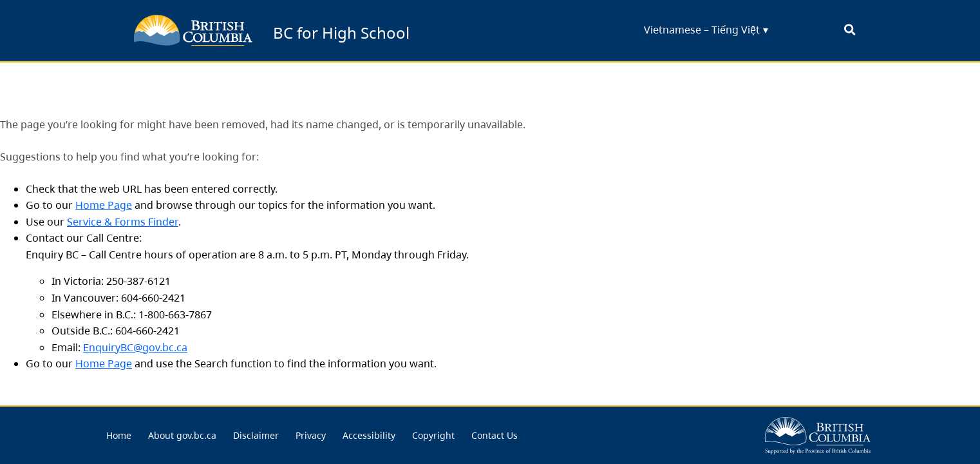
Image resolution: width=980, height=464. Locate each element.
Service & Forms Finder (123, 222)
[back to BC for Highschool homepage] (193, 30)
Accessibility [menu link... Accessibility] (369, 435)
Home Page (104, 205)
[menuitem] (119, 436)
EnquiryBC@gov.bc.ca (135, 347)
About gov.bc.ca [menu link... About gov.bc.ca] (182, 435)
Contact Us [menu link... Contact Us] (495, 435)
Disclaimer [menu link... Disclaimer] (256, 435)
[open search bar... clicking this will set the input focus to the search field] (850, 31)
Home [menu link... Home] (119, 435)
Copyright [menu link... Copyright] (433, 435)
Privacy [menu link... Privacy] (311, 435)
